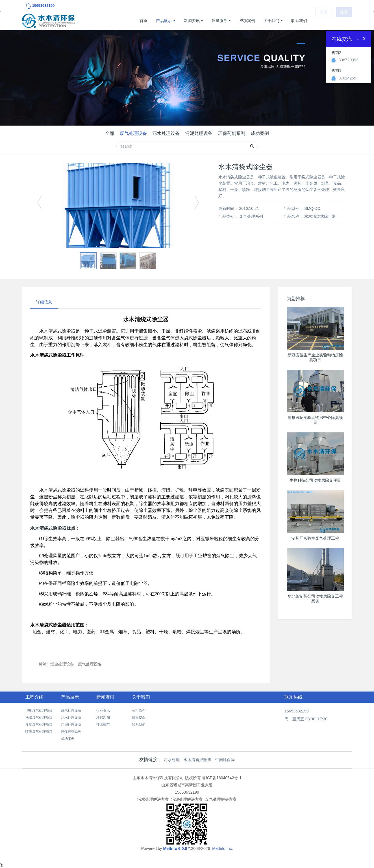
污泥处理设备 (199, 133)
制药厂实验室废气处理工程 (315, 538)
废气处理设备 (133, 133)
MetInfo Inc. (222, 848)
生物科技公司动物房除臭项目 (315, 480)
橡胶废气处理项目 (39, 718)
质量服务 (219, 21)
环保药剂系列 (232, 133)
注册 (344, 21)
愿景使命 (139, 718)
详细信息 (44, 302)
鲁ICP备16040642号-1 (222, 778)
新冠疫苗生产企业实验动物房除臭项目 (315, 357)
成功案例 (247, 21)
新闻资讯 (192, 21)
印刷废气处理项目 (39, 710)
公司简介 (139, 710)
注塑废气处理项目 (39, 725)
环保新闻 (103, 718)
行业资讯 (103, 710)
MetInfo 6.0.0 (175, 848)
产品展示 (164, 21)
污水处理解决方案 (153, 799)
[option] (118, 205)
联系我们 (299, 21)
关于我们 (271, 21)
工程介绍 (34, 697)
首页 (143, 21)
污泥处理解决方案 (187, 799)
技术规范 (103, 725)
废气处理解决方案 (221, 799)
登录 (324, 21)
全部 (110, 133)
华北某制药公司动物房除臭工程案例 (315, 599)
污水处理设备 (166, 133)
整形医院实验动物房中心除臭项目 (315, 420)
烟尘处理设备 (62, 664)
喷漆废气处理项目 (39, 732)
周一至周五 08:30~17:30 (306, 719)
